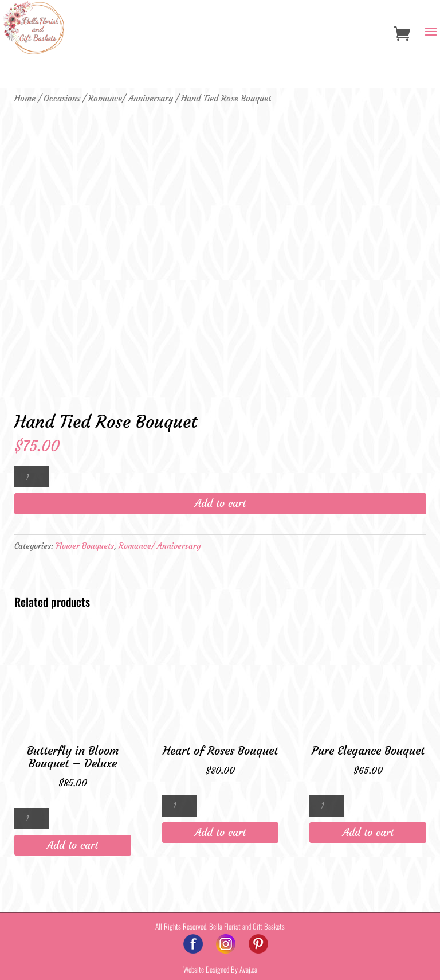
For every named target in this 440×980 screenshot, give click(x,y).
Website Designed (206, 969)
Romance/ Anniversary (131, 99)
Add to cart (220, 503)
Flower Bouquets (85, 546)
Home (25, 99)
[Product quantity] (32, 477)
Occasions (62, 99)
